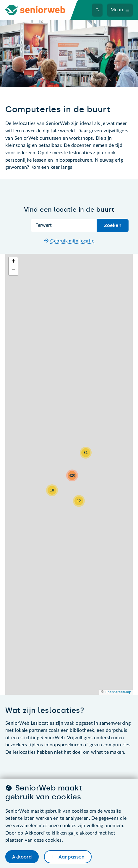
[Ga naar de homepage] (40, 10)
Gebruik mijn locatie (72, 241)
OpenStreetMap (118, 692)
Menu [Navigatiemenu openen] (117, 10)
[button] (52, 490)
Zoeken (113, 225)
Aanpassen (71, 857)
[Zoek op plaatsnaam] (64, 226)
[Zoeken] (98, 10)
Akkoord (22, 857)
